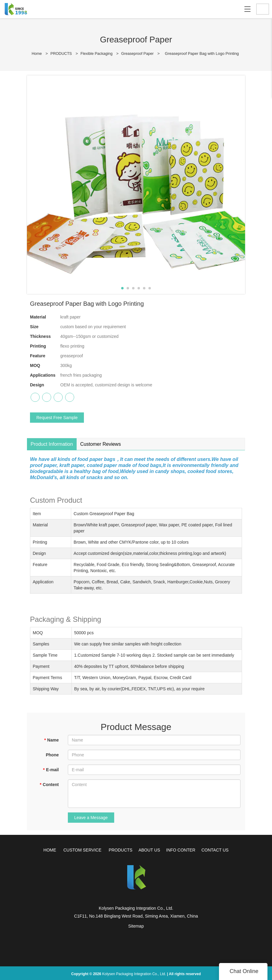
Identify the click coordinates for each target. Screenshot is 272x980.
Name (51, 740)
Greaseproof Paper (139, 53)
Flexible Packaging (96, 53)
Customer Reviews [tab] (101, 444)
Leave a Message (91, 817)
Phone (52, 755)
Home (35, 53)
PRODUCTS (60, 53)
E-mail (51, 769)
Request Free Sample (57, 417)
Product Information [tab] (52, 444)
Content (49, 784)
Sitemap (136, 926)
